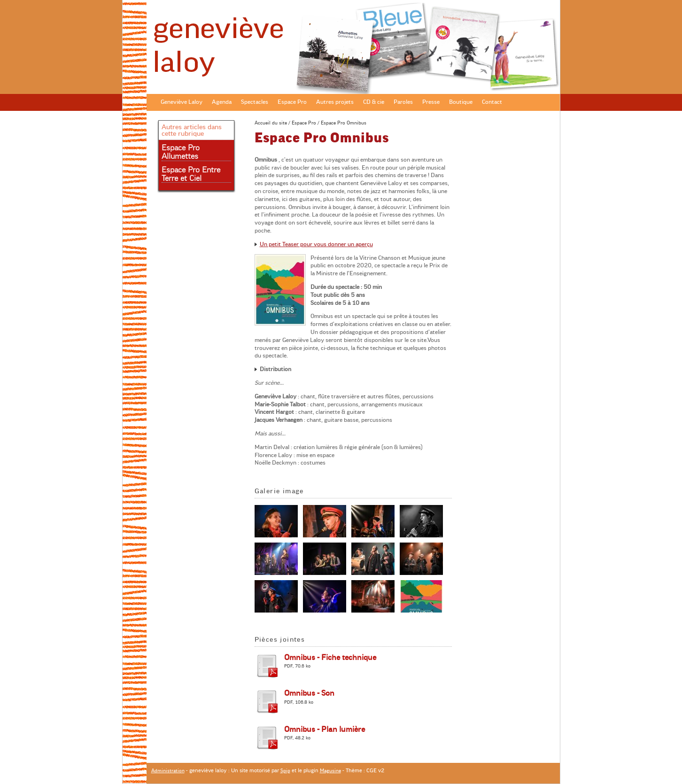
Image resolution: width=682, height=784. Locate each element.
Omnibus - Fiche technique (330, 658)
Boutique (461, 102)
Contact (492, 102)
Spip (285, 771)
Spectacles (255, 102)
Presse (431, 102)
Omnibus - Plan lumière (325, 730)
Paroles (403, 102)
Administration (168, 771)
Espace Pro (292, 102)
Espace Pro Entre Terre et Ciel (191, 174)
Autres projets (335, 102)
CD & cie (374, 102)
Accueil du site (271, 123)
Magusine (330, 771)
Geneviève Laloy (182, 102)
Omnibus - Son (309, 693)
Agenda (222, 102)
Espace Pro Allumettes (181, 152)
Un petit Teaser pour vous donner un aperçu (316, 244)
